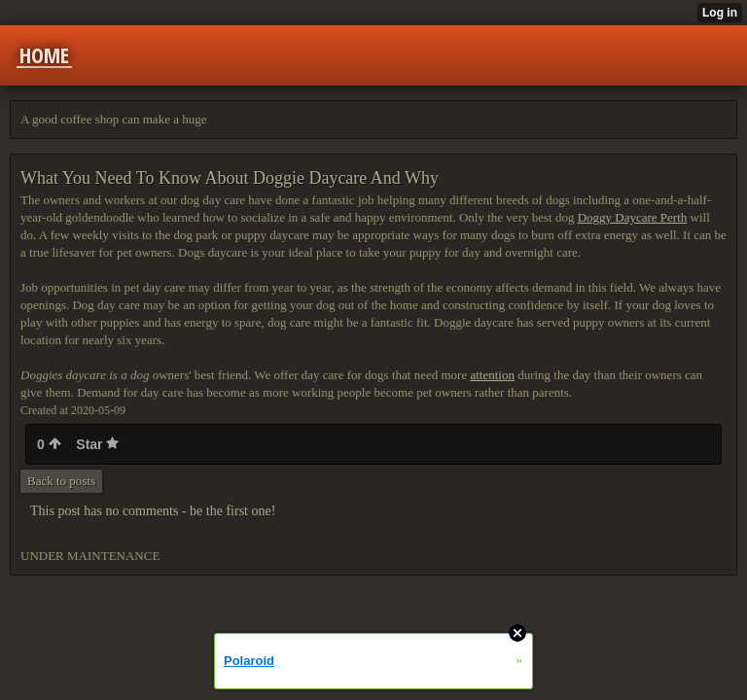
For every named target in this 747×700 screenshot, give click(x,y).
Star (97, 444)
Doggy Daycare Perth (633, 217)
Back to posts (61, 481)
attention (492, 375)
